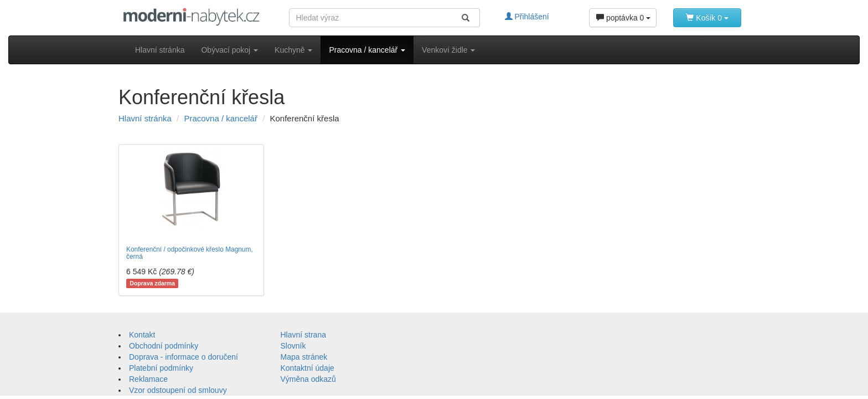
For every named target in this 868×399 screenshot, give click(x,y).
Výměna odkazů (308, 379)
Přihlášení (527, 17)
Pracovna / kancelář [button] (367, 50)
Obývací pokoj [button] (229, 50)
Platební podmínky (161, 368)
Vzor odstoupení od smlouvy (178, 390)
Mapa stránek (304, 357)
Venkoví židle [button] (448, 50)
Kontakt (142, 335)
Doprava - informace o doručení (184, 357)
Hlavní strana (303, 335)
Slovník (293, 346)
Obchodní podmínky (164, 346)
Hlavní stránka (160, 50)
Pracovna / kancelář (221, 118)
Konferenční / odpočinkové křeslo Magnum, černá (190, 253)
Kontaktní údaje (308, 368)
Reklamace (148, 379)
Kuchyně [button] (293, 50)
